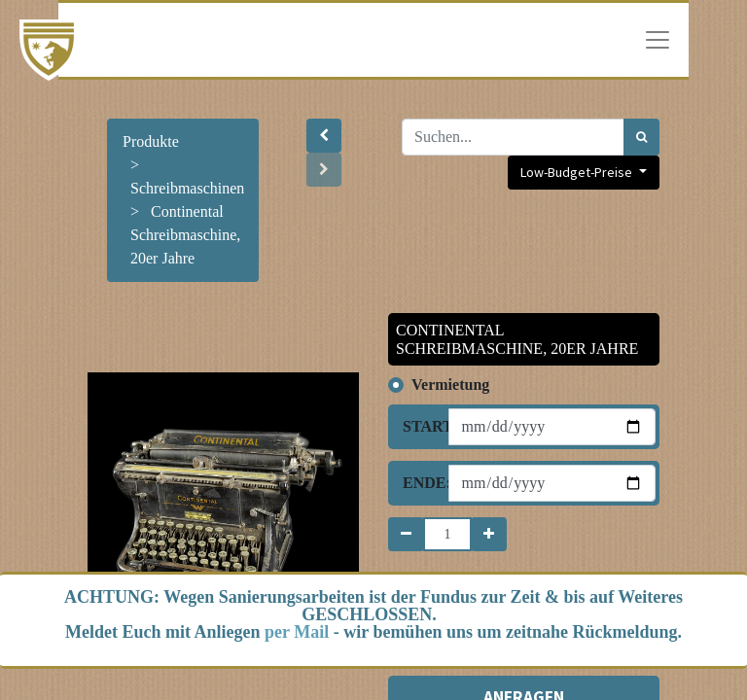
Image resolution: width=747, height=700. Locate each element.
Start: (418, 426)
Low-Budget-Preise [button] (578, 172)
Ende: (418, 483)
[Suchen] (641, 137)
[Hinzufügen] (489, 534)
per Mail (297, 632)
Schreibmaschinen (187, 188)
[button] (324, 136)
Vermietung (450, 385)
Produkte (151, 141)
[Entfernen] (406, 534)
